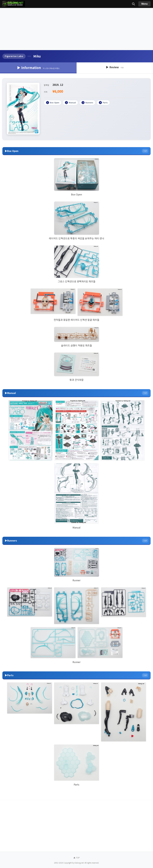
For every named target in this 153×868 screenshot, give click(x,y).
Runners (87, 103)
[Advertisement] (76, 29)
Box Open (53, 103)
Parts (103, 103)
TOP (145, 151)
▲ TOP (77, 858)
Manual (70, 103)
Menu (144, 4)
